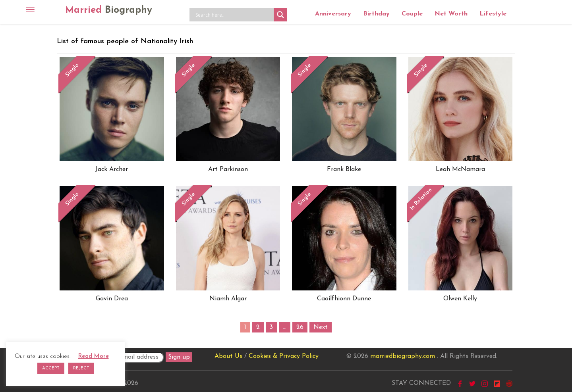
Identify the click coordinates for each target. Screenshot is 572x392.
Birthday (376, 14)
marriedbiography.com (403, 356)
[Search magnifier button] (280, 15)
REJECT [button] (81, 368)
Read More (94, 356)
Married (109, 10)
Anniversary (333, 14)
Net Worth (451, 14)
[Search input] (234, 15)
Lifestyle (493, 14)
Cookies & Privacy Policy (284, 356)
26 (300, 327)
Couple (412, 14)
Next (321, 327)
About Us (228, 356)
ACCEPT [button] (51, 368)
